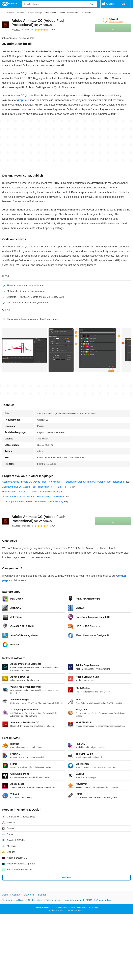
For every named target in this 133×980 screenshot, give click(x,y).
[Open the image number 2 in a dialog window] (98, 350)
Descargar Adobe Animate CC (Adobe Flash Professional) (96, 482)
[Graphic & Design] (35, 13)
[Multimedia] (21, 13)
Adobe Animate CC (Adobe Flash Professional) (38, 519)
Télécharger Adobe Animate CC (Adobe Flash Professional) (33, 502)
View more (66, 878)
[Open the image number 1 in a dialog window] (61, 350)
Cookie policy (35, 900)
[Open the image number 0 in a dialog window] (25, 350)
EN (126, 4)
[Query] (59, 4)
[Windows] (11, 13)
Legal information (73, 900)
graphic (22, 100)
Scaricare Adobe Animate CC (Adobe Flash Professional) (31, 482)
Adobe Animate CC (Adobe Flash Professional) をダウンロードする (37, 487)
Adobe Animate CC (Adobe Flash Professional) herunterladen (34, 497)
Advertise (29, 895)
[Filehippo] (10, 4)
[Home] (3, 13)
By (16, 30)
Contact (16, 895)
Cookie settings (104, 900)
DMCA (89, 900)
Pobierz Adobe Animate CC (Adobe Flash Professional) (30, 492)
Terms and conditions (13, 900)
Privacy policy (53, 900)
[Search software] (92, 4)
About (5, 895)
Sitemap (42, 895)
